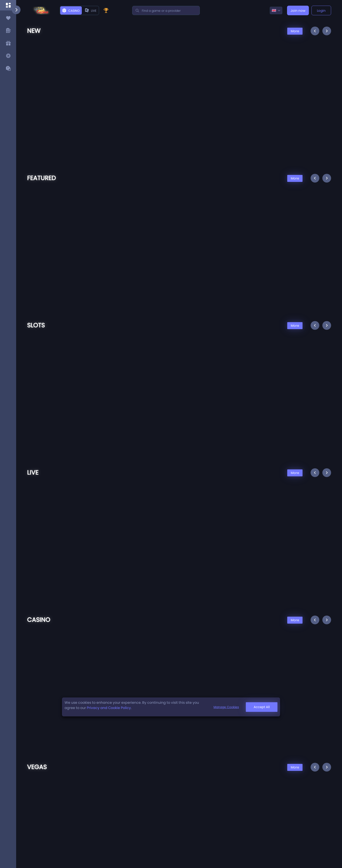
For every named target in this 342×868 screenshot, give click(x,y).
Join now (298, 11)
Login (321, 11)
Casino (71, 11)
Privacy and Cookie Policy (109, 708)
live (91, 11)
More (295, 31)
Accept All (262, 707)
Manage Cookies (226, 707)
